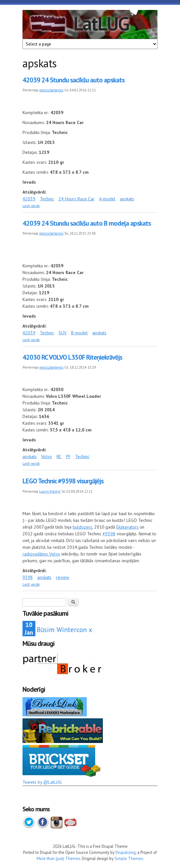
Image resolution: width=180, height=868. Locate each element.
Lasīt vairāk (31, 206)
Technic (47, 199)
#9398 (109, 534)
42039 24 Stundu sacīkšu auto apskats (73, 80)
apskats (127, 199)
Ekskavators (127, 527)
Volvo (47, 456)
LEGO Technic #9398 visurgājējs (63, 481)
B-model (79, 333)
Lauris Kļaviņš (50, 491)
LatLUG (101, 23)
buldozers (82, 527)
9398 (28, 577)
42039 (29, 199)
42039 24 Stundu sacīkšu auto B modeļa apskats (87, 223)
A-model (107, 199)
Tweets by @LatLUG (42, 782)
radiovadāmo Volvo (41, 554)
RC (59, 456)
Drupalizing (126, 852)
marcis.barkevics (51, 90)
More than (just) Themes (58, 858)
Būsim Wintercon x (64, 630)
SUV (63, 333)
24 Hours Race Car (76, 199)
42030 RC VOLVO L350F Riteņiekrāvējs (72, 357)
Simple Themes (129, 858)
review (63, 577)
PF (68, 456)
